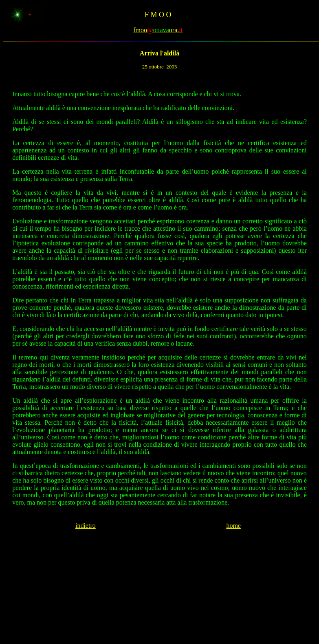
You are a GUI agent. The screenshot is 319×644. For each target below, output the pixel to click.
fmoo (140, 30)
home (233, 526)
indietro (86, 526)
